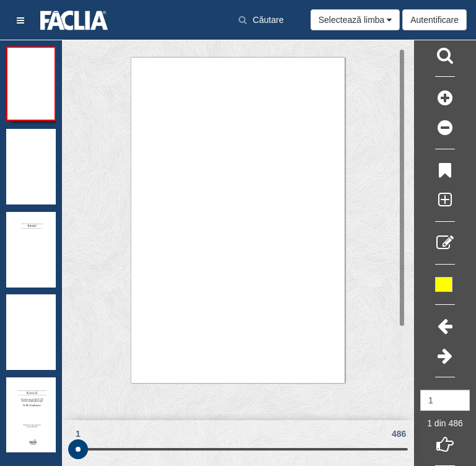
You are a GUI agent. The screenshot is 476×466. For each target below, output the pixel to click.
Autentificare (434, 20)
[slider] (78, 449)
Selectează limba (355, 20)
